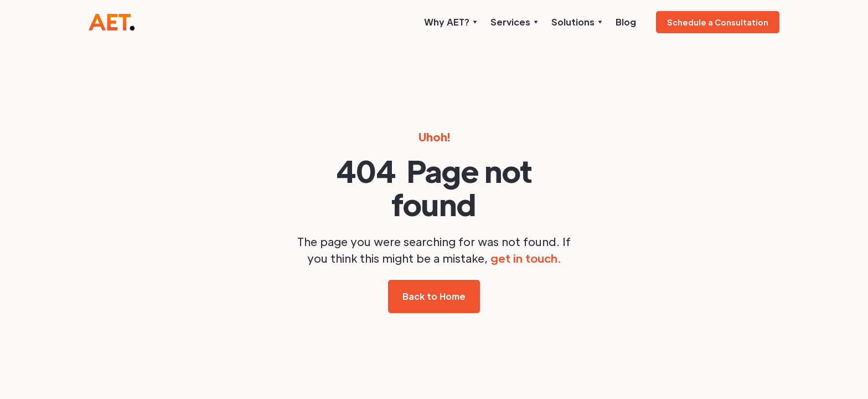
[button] (451, 22)
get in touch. (526, 258)
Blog (626, 22)
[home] (112, 22)
